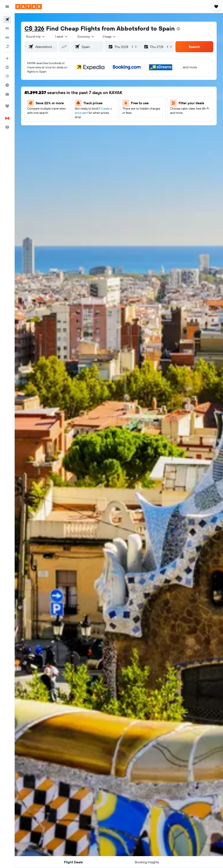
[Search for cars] (7, 37)
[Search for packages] (7, 46)
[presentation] (178, 29)
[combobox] (86, 37)
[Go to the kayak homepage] (29, 7)
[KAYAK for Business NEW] (7, 94)
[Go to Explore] (7, 67)
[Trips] (7, 106)
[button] (7, 7)
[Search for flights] (7, 20)
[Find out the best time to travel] (7, 85)
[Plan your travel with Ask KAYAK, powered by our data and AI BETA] (7, 58)
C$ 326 (34, 28)
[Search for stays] (7, 28)
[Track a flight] (7, 76)
